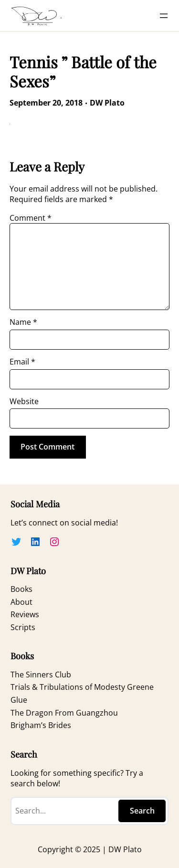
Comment (31, 218)
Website (24, 401)
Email (22, 362)
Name (23, 322)
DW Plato (107, 103)
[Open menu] (164, 16)
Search (142, 811)
